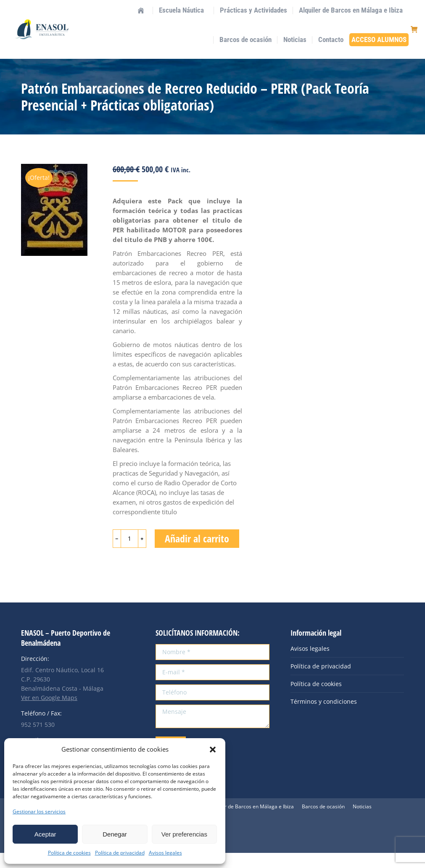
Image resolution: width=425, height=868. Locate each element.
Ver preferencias (184, 834)
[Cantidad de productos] (129, 554)
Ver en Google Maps (49, 713)
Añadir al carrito (197, 554)
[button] (213, 750)
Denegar (115, 834)
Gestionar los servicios (39, 811)
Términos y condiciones (324, 717)
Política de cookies (69, 853)
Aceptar (45, 834)
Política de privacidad (120, 853)
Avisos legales (165, 853)
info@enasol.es (92, 8)
